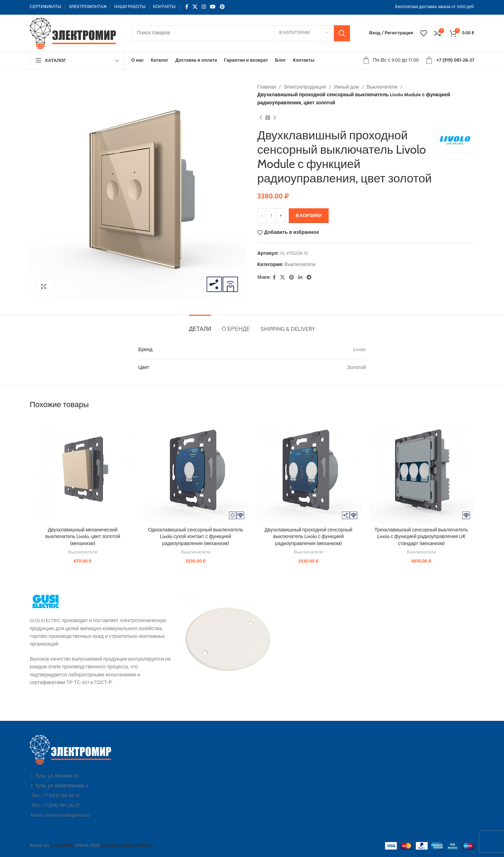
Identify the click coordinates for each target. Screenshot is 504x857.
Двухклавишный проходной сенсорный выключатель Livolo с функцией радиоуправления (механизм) (309, 537)
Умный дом (346, 87)
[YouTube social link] (213, 7)
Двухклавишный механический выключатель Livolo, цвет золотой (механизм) (83, 537)
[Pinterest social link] (222, 7)
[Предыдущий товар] (261, 118)
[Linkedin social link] (300, 278)
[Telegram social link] (309, 278)
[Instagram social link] (204, 7)
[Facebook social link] (187, 7)
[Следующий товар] (275, 118)
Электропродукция (305, 87)
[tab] (200, 325)
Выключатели (382, 87)
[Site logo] (73, 33)
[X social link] (195, 7)
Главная (267, 87)
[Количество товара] (271, 216)
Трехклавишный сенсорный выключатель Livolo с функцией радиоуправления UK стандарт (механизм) (421, 537)
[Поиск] (241, 33)
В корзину (309, 216)
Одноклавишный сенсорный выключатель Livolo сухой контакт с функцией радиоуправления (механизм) (196, 537)
